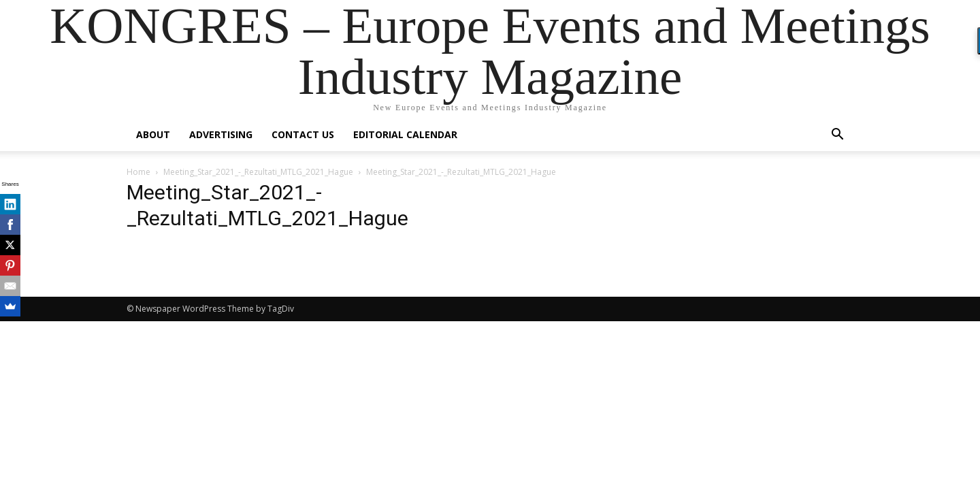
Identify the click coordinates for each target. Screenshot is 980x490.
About (153, 134)
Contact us (303, 134)
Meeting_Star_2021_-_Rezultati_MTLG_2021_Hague (258, 172)
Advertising (221, 134)
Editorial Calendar (405, 134)
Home (138, 172)
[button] (837, 136)
